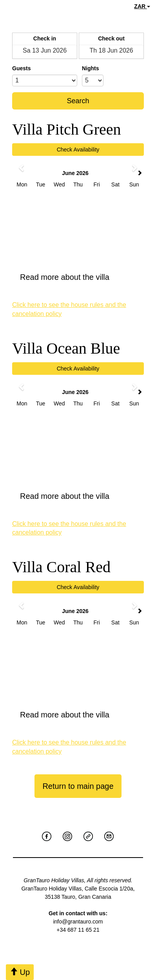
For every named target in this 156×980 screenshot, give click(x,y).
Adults (39, 68)
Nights (91, 68)
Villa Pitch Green (67, 129)
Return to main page (78, 786)
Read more (78, 277)
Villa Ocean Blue (66, 348)
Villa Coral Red (61, 567)
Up (20, 972)
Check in (45, 38)
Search (78, 101)
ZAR (142, 6)
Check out (111, 38)
